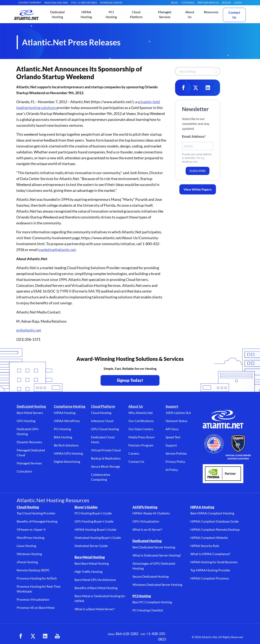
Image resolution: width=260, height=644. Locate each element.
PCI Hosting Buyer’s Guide (93, 513)
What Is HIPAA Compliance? (210, 554)
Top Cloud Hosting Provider (36, 513)
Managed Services (29, 463)
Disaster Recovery (29, 442)
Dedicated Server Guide (91, 546)
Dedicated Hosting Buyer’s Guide (98, 538)
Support (172, 406)
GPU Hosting (26, 421)
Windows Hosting (29, 554)
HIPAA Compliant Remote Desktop (215, 529)
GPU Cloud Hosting (105, 429)
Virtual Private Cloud (106, 450)
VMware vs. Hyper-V (31, 529)
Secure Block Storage (106, 466)
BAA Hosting (63, 437)
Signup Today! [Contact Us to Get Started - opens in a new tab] (130, 380)
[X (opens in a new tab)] (33, 636)
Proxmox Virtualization (33, 599)
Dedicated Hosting (31, 406)
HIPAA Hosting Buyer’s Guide (95, 529)
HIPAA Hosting (65, 413)
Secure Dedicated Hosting (151, 576)
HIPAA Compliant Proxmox (210, 578)
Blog (175, 3)
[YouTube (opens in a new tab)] (57, 636)
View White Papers (198, 189)
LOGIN (238, 3)
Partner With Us (208, 3)
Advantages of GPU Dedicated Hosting (154, 566)
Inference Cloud (102, 421)
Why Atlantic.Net (141, 413)
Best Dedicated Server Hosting (154, 547)
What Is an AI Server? (147, 529)
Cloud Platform (103, 406)
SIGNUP (226, 3)
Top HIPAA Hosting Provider (210, 570)
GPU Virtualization (146, 521)
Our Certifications (141, 421)
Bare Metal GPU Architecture (95, 580)
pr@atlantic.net (29, 330)
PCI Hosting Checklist (148, 610)
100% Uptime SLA (178, 413)
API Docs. (172, 429)
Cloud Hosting (101, 413)
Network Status (177, 421)
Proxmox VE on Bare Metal (36, 607)
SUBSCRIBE (198, 171)
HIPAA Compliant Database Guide (214, 521)
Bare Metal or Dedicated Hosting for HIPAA (100, 598)
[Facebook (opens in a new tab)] (21, 636)
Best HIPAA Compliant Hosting (212, 513)
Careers (134, 453)
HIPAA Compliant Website (209, 538)
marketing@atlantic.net (57, 250)
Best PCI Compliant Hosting (152, 602)
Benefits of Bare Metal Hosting (96, 588)
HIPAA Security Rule (205, 546)
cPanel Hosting (27, 562)
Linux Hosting (26, 546)
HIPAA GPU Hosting (68, 453)
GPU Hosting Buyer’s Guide (94, 521)
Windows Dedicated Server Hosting (157, 585)
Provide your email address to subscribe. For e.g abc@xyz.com (197, 158)
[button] (57, 15)
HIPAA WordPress (67, 421)
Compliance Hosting (70, 406)
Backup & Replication (106, 458)
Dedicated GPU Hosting (28, 431)
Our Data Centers (141, 429)
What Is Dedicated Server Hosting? (157, 555)
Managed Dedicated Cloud (31, 452)
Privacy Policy (175, 461)
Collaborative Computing (101, 477)
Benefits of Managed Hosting (37, 521)
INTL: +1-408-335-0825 (84, 3)
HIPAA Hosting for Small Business (214, 562)
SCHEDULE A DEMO (111, 3)
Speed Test (173, 437)
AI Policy (172, 470)
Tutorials (188, 3)
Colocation (24, 471)
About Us (136, 406)
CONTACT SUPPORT (30, 3)
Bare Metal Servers (30, 413)
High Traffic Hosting (88, 571)
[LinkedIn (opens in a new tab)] (45, 636)
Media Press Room (141, 437)
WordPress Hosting (30, 538)
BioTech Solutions (66, 445)
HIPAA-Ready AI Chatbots (151, 513)
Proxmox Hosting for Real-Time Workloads (39, 589)
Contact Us (234, 15)
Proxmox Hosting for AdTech (37, 578)
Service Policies (176, 453)
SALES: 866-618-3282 (56, 3)
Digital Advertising (67, 461)
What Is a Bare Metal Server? (95, 609)
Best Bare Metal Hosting (92, 563)
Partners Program (141, 445)
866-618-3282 (127, 634)
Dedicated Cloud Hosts (103, 439)
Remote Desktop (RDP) (33, 570)
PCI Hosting (62, 429)
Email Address (193, 137)
